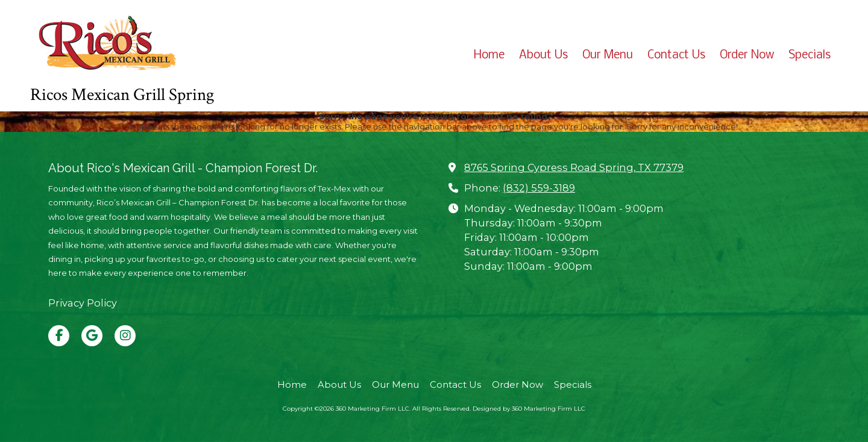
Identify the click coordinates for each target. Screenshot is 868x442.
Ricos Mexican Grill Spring (122, 95)
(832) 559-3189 (539, 188)
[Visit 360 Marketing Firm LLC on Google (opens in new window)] (92, 336)
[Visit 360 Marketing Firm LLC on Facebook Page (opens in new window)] (59, 336)
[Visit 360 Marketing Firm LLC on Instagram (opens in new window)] (125, 336)
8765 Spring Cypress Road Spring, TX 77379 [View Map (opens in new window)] (574, 167)
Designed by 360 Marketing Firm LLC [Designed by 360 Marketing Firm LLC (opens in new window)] (529, 409)
